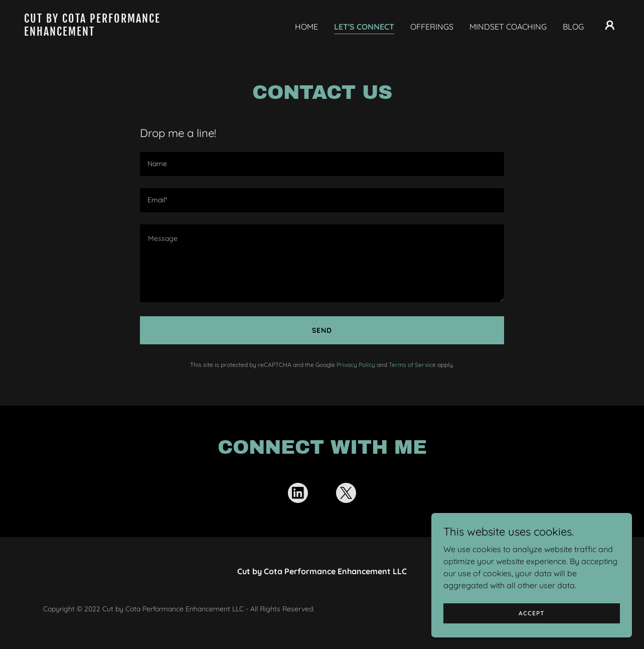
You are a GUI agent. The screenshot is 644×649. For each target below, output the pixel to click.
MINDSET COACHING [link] (508, 27)
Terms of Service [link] (412, 365)
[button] (610, 25)
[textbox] (322, 164)
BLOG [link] (573, 27)
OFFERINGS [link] (432, 27)
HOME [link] (306, 27)
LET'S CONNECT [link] (364, 27)
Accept (532, 613)
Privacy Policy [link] (356, 365)
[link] (108, 33)
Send (322, 330)
